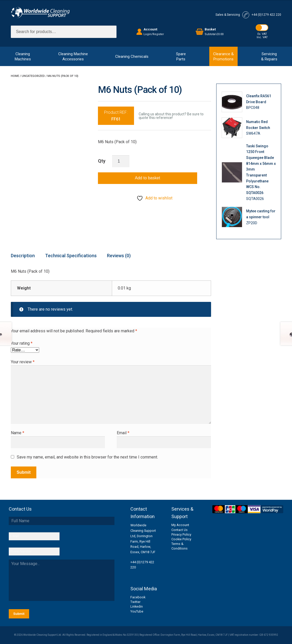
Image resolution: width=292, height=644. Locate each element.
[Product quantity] (121, 161)
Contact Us (180, 530)
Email (123, 433)
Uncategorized (33, 76)
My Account (180, 525)
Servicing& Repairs (269, 57)
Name (18, 433)
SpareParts (181, 57)
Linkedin (137, 606)
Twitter (135, 602)
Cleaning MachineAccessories (73, 57)
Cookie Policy (181, 539)
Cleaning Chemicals (132, 57)
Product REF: (116, 116)
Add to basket (147, 178)
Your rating (22, 343)
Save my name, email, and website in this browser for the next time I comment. (87, 457)
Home (15, 76)
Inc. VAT (262, 37)
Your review (23, 362)
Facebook (138, 597)
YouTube (137, 611)
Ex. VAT (262, 34)
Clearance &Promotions (223, 57)
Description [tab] (23, 256)
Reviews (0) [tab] (119, 256)
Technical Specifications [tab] (71, 256)
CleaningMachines (23, 57)
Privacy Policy (181, 534)
